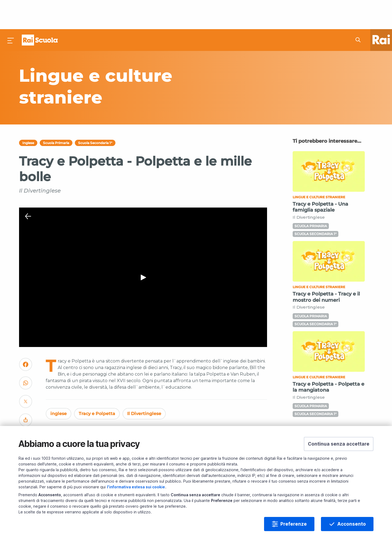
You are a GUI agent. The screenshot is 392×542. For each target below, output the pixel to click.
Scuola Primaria (56, 114)
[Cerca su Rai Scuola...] (360, 11)
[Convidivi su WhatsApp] (26, 356)
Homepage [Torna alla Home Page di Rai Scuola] (40, 11)
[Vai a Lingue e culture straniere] (137, 57)
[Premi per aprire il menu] (11, 11)
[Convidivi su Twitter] (26, 375)
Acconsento (352, 524)
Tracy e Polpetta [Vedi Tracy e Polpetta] (97, 385)
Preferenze (294, 524)
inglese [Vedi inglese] (59, 385)
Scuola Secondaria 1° (95, 114)
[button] (339, 444)
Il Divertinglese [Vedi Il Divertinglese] (144, 385)
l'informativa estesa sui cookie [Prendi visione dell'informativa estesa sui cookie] (136, 487)
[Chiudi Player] (28, 187)
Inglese (28, 114)
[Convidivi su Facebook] (26, 338)
